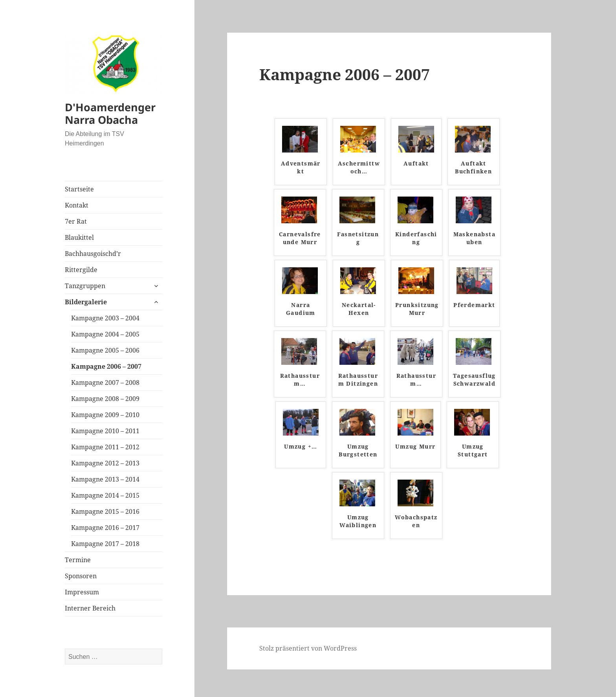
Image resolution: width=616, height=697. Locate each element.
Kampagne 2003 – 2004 (105, 318)
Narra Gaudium (301, 309)
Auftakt (416, 163)
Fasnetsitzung (358, 238)
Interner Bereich (90, 608)
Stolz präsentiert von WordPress (308, 648)
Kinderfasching (416, 238)
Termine (78, 560)
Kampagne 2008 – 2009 (105, 399)
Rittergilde (81, 270)
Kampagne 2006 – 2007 (106, 366)
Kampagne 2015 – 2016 (105, 511)
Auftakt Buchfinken (473, 167)
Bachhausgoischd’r (93, 254)
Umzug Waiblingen (358, 521)
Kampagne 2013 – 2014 (105, 479)
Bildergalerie (86, 302)
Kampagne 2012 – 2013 (105, 463)
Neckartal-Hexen (359, 309)
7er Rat (76, 221)
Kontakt (77, 205)
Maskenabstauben (474, 238)
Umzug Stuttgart (473, 450)
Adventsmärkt (301, 167)
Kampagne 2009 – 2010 (105, 415)
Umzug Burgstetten (358, 450)
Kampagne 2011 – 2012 (105, 447)
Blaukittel (79, 237)
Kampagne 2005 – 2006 (105, 350)
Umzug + (301, 446)
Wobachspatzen (416, 521)
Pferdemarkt (474, 305)
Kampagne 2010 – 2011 (105, 431)
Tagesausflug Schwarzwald (474, 380)
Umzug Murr (415, 446)
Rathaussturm (300, 380)
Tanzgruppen (85, 286)
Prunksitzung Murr (417, 309)
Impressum (82, 592)
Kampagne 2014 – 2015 (105, 495)
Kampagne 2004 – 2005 (105, 334)
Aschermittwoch (359, 167)
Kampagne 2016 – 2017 (105, 528)
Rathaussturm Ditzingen (358, 380)
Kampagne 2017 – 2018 (105, 544)
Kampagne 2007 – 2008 (105, 383)
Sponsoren (81, 576)
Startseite (79, 189)
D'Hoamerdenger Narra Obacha (110, 113)
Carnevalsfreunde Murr (300, 238)
